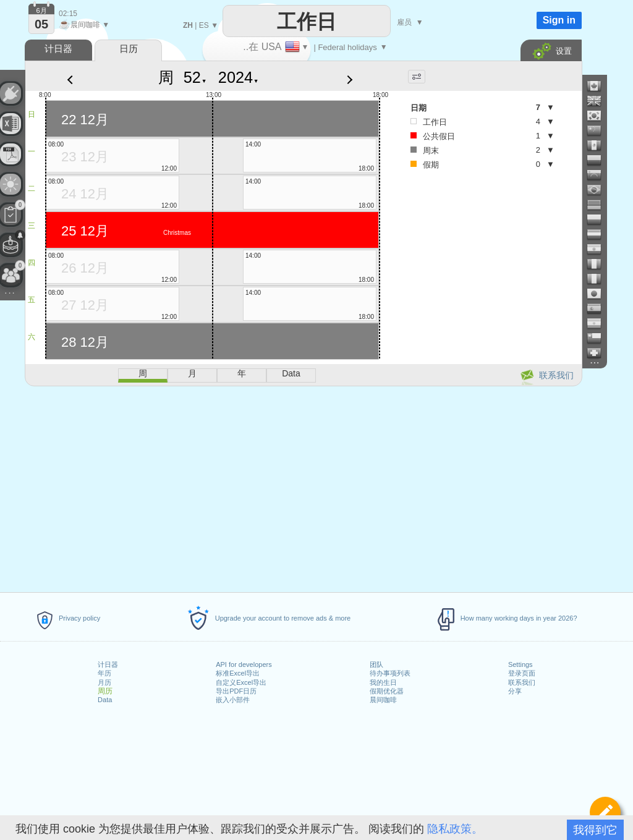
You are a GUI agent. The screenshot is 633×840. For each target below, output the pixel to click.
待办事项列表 (390, 673)
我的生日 (383, 682)
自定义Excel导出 (241, 682)
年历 (104, 673)
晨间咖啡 (383, 700)
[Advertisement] (303, 487)
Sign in (559, 20)
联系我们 (522, 682)
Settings (520, 664)
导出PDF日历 (236, 691)
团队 (376, 664)
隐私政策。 (455, 829)
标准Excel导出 (238, 673)
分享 (515, 691)
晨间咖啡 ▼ (84, 25)
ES (204, 25)
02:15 (68, 14)
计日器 (108, 664)
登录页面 (522, 673)
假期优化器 (387, 691)
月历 (104, 682)
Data (105, 700)
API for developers (244, 664)
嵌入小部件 (233, 700)
